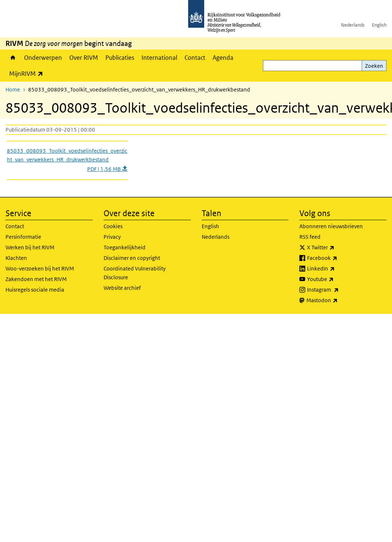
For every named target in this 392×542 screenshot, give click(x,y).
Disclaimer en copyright (132, 258)
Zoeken (374, 66)
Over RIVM (84, 58)
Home (13, 58)
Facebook (338, 258)
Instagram (339, 290)
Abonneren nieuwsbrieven (331, 226)
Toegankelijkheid (125, 247)
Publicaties (120, 58)
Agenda (223, 58)
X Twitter (337, 247)
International (159, 58)
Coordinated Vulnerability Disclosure (135, 273)
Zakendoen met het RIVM (36, 279)
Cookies (113, 226)
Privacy (112, 237)
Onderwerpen (43, 58)
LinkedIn (337, 269)
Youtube (336, 279)
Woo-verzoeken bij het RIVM (40, 268)
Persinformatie (23, 237)
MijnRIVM (28, 73)
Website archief (122, 288)
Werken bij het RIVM (30, 247)
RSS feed (310, 237)
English (379, 25)
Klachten (16, 258)
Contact (195, 58)
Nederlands (353, 25)
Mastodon (338, 300)
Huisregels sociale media (35, 290)
